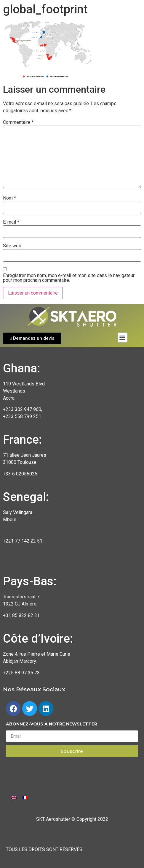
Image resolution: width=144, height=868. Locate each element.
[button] (32, 338)
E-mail (11, 222)
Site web (12, 246)
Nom (9, 198)
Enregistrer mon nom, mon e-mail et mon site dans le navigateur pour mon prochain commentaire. (69, 278)
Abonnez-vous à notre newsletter (52, 724)
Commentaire (18, 122)
